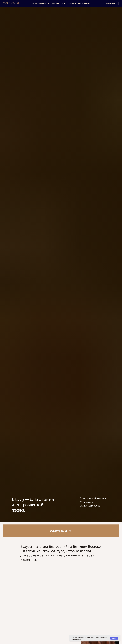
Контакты (72, 3)
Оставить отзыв (84, 3)
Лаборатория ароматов (41, 3)
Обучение (56, 3)
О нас (64, 3)
